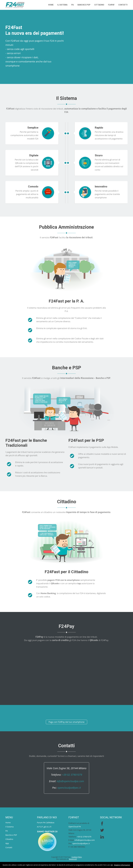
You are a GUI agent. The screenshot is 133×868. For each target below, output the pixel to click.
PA (72, 5)
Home (51, 5)
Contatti (123, 5)
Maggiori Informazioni (122, 865)
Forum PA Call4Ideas (46, 823)
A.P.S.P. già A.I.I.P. (44, 827)
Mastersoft (73, 859)
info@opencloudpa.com (70, 781)
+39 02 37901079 (72, 775)
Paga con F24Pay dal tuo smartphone (67, 722)
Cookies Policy (77, 857)
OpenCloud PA (75, 827)
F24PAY (111, 5)
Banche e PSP (84, 5)
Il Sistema (62, 5)
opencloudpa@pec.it (69, 788)
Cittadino (99, 5)
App (7, 843)
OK (112, 865)
